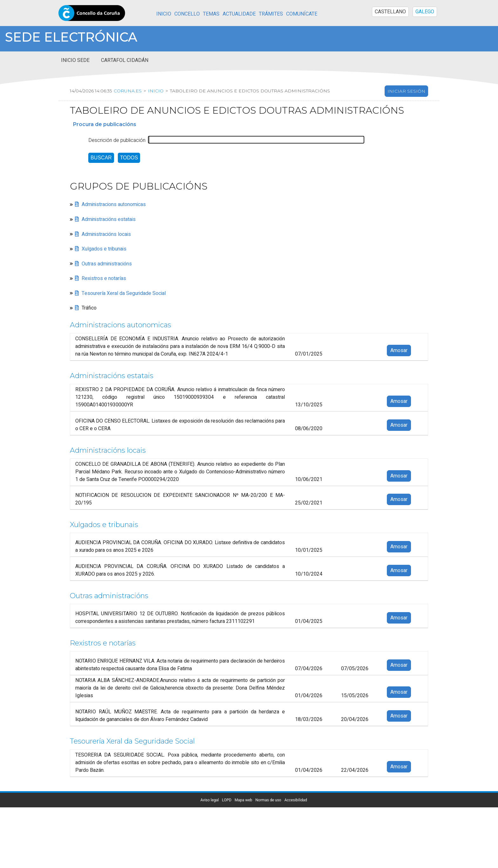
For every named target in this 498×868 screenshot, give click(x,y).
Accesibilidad (296, 800)
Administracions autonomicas (114, 205)
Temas (211, 14)
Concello (187, 14)
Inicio (164, 14)
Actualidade (239, 14)
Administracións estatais (109, 219)
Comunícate (302, 14)
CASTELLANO (390, 12)
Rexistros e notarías (104, 278)
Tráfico (89, 308)
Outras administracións (107, 264)
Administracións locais (106, 234)
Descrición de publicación (117, 140)
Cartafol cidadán (125, 60)
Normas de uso (268, 800)
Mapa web (243, 800)
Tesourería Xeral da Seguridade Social (124, 293)
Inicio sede (75, 60)
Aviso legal (210, 800)
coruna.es (128, 91)
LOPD (227, 800)
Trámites (271, 14)
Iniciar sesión (406, 91)
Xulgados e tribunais (104, 249)
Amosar (399, 351)
